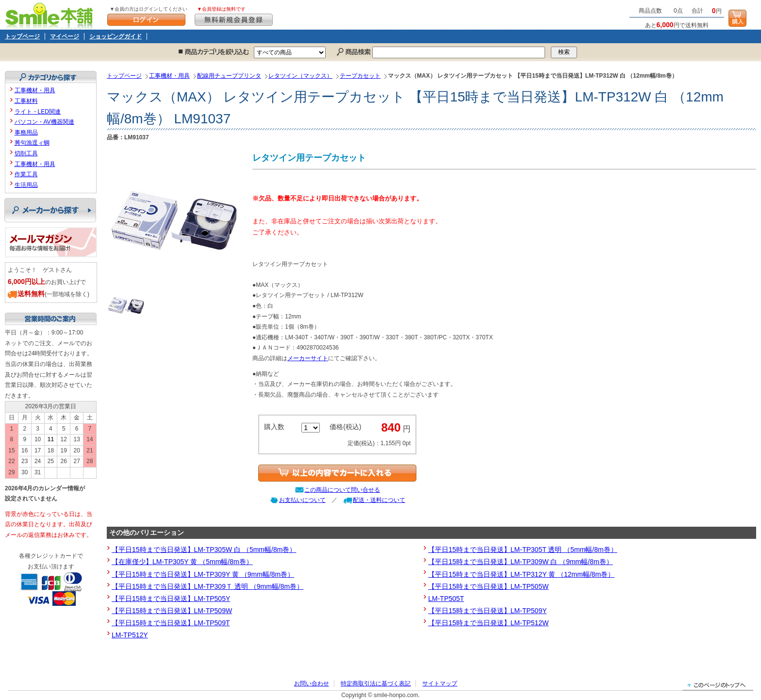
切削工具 (26, 153)
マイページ (65, 36)
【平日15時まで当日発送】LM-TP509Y (487, 611)
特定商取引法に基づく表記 (376, 683)
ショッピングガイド (116, 36)
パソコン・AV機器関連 (44, 122)
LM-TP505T (446, 599)
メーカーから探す (50, 210)
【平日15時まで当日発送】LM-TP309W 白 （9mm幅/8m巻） (520, 562)
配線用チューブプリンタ (229, 76)
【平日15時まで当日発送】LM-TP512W (488, 623)
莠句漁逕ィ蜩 (32, 143)
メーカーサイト (308, 358)
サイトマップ (440, 683)
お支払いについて (302, 500)
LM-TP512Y (130, 635)
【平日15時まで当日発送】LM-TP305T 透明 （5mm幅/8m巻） (522, 550)
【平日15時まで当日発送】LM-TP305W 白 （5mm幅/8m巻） (204, 550)
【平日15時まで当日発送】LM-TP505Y (171, 599)
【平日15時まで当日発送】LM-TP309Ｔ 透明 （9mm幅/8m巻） (207, 586)
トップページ (22, 36)
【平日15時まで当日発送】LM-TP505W (488, 586)
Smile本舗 (51, 15)
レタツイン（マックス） (300, 76)
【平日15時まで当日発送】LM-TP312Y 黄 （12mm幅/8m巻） (521, 574)
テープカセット (360, 76)
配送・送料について (379, 500)
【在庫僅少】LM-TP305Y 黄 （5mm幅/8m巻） (182, 562)
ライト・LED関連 (38, 112)
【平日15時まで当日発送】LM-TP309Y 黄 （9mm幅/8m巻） (203, 574)
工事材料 (26, 101)
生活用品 (26, 185)
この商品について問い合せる (342, 490)
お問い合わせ (312, 683)
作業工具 (26, 174)
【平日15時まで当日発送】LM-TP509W (172, 611)
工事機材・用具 (169, 76)
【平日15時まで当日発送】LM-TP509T (171, 623)
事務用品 (26, 133)
